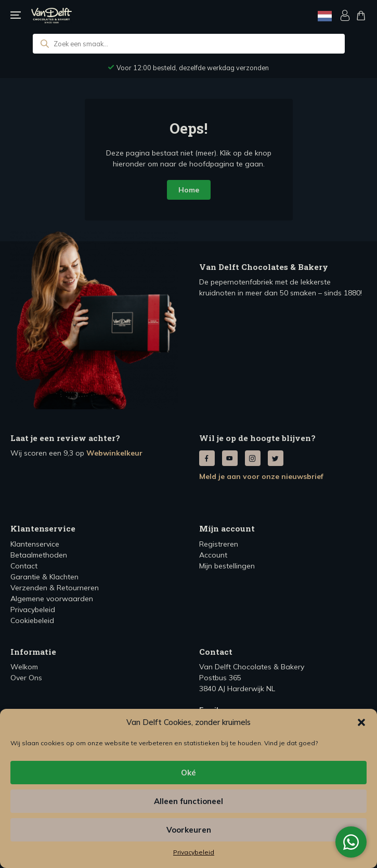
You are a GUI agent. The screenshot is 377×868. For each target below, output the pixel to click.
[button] (361, 722)
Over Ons (26, 678)
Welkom (24, 667)
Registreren (219, 544)
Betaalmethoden (39, 555)
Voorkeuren (189, 830)
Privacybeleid (194, 852)
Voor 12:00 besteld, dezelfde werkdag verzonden (193, 68)
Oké (188, 773)
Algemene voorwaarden (52, 599)
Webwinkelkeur (114, 453)
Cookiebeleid (32, 620)
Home (189, 190)
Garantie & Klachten (44, 577)
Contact (24, 566)
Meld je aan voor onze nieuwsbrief (261, 476)
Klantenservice (35, 544)
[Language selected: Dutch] (325, 16)
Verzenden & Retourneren (55, 588)
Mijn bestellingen (227, 566)
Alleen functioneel (188, 801)
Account (213, 555)
